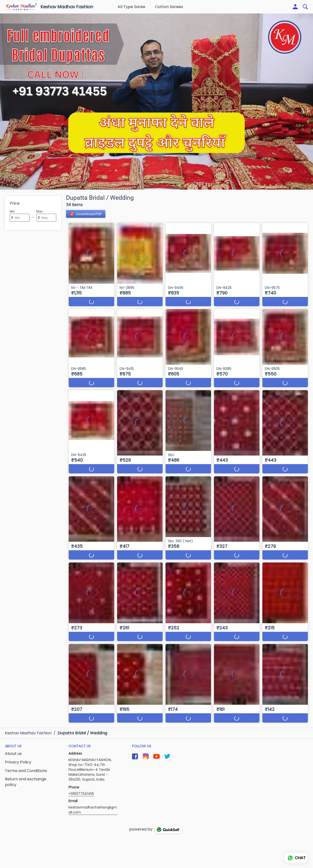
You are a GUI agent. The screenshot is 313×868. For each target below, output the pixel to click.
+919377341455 (81, 794)
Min (12, 211)
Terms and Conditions (26, 771)
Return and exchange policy (26, 782)
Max (39, 211)
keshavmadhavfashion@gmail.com (93, 810)
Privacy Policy (18, 762)
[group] (156, 102)
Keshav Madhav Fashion (67, 7)
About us (13, 754)
